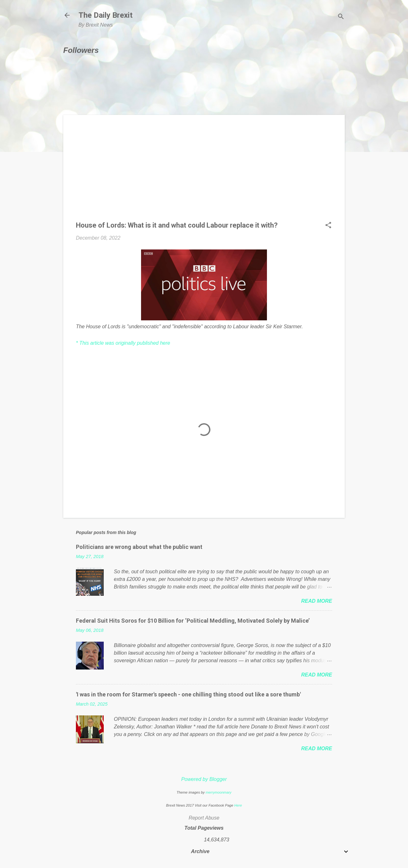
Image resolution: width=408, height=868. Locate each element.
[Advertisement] (204, 172)
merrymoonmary (218, 792)
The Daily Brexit (105, 15)
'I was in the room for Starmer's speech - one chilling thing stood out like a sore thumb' (188, 694)
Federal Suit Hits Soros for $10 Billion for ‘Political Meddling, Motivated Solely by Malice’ (193, 621)
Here (238, 805)
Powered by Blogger (204, 779)
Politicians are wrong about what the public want (139, 547)
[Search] (341, 17)
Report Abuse (204, 818)
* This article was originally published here (123, 343)
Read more (317, 601)
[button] (328, 226)
